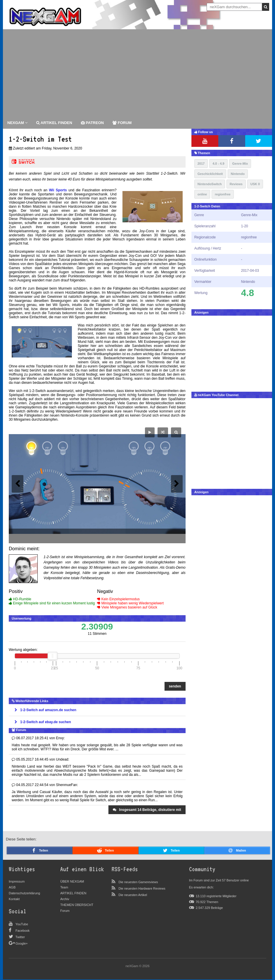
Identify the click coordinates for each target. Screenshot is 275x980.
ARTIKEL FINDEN (54, 123)
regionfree (223, 194)
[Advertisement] (137, 73)
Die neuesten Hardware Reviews (142, 888)
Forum (65, 911)
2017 (201, 164)
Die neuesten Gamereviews (138, 882)
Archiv (65, 899)
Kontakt (14, 899)
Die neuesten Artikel (133, 895)
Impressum (17, 881)
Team (64, 887)
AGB (12, 887)
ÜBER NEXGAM (72, 881)
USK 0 (255, 184)
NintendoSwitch (210, 184)
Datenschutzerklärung (24, 893)
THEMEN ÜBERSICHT (77, 905)
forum (122, 123)
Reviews (236, 184)
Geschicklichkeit (210, 174)
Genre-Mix (240, 164)
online (202, 194)
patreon (92, 123)
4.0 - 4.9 (218, 164)
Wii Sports (58, 190)
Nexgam (17, 123)
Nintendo (238, 174)
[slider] (53, 656)
